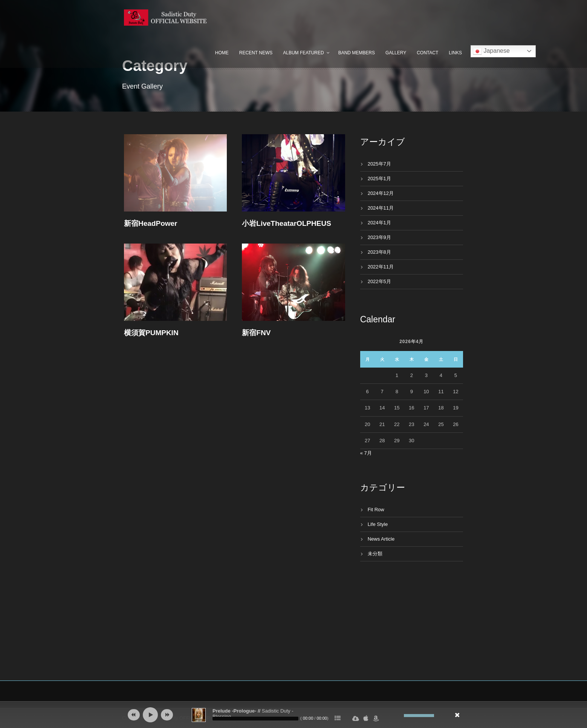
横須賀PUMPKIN (151, 333)
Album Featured (303, 53)
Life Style (378, 524)
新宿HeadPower (151, 223)
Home (222, 53)
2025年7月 (379, 164)
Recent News (256, 53)
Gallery (396, 53)
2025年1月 (379, 179)
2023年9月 (379, 237)
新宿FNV (256, 333)
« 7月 (366, 453)
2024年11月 (381, 208)
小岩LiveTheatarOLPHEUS (287, 223)
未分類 (375, 554)
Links (455, 53)
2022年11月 (381, 267)
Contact (427, 53)
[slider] (255, 719)
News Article (381, 539)
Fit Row (376, 510)
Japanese (491, 51)
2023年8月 (379, 252)
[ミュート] (398, 716)
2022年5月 (379, 281)
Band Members (357, 53)
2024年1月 (379, 223)
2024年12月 (381, 193)
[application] (293, 715)
